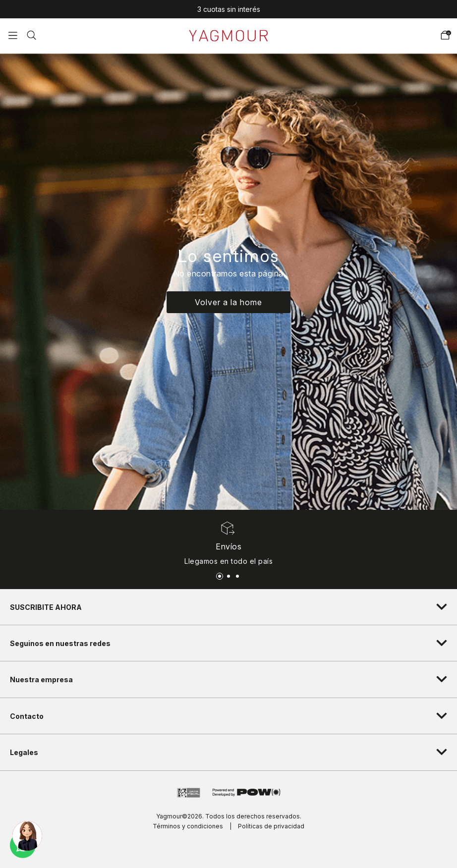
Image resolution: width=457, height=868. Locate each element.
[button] (31, 34)
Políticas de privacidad (271, 826)
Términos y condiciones (188, 826)
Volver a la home (228, 302)
